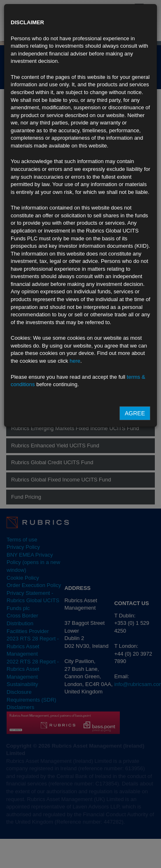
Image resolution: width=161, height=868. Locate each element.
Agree (135, 413)
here (75, 361)
